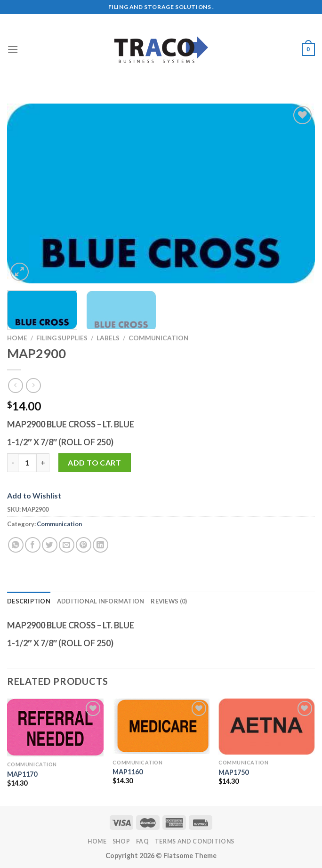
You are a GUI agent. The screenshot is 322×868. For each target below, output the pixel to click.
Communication (158, 338)
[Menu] (13, 49)
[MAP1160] (161, 726)
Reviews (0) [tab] (169, 601)
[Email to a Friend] (67, 545)
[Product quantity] (27, 463)
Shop (121, 841)
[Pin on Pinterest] (84, 545)
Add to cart (94, 462)
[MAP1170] (55, 727)
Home (17, 338)
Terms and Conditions (195, 841)
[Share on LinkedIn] (101, 545)
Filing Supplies (62, 338)
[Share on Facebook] (33, 545)
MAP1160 (128, 772)
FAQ (143, 841)
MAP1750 (233, 772)
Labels (108, 338)
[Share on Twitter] (50, 545)
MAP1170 (22, 774)
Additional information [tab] (101, 601)
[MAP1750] (267, 727)
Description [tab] (29, 601)
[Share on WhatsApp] (16, 545)
